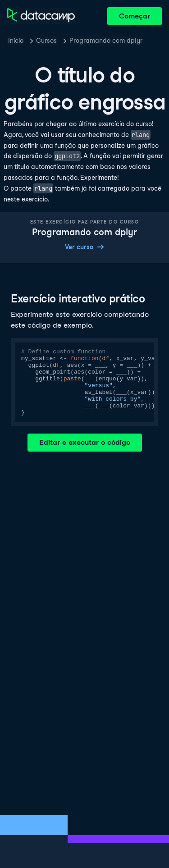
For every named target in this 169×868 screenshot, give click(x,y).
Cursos (46, 41)
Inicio (16, 41)
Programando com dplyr (106, 41)
